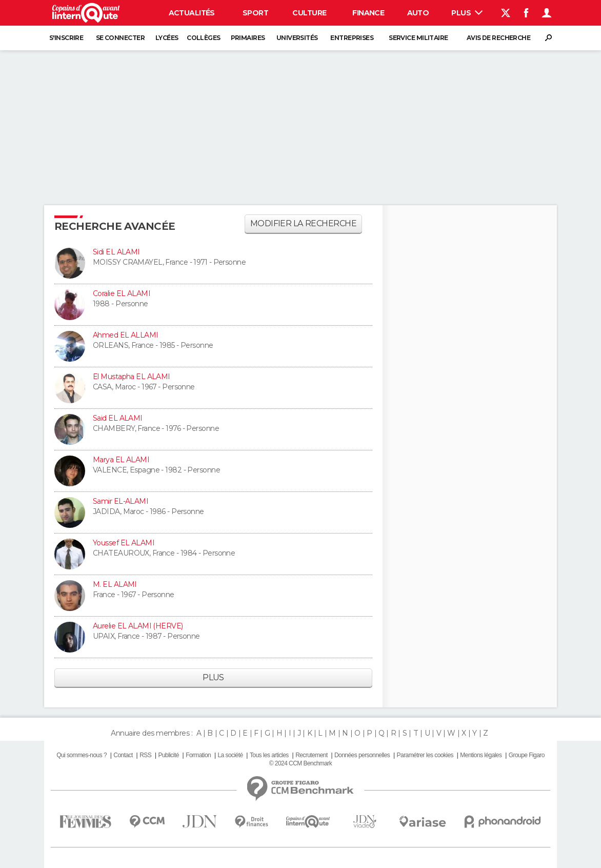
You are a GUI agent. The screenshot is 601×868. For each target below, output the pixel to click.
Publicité (168, 755)
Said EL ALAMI (118, 418)
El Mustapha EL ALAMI (132, 377)
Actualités (192, 13)
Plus (467, 13)
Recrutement (312, 755)
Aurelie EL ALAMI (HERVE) (138, 626)
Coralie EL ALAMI (122, 293)
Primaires (248, 38)
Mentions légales (481, 755)
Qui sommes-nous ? (82, 755)
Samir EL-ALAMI (121, 501)
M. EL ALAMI (115, 584)
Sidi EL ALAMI (116, 252)
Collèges (204, 38)
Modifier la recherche (303, 223)
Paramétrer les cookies (425, 755)
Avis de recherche (498, 38)
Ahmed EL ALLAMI (126, 335)
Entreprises (352, 38)
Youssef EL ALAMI (124, 543)
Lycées (167, 38)
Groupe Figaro (527, 755)
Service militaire (418, 38)
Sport (255, 13)
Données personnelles (362, 755)
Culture (309, 13)
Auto (418, 13)
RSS (145, 755)
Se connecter (120, 38)
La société (230, 755)
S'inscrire (66, 38)
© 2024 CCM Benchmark (300, 763)
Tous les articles (269, 755)
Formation (198, 755)
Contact (123, 755)
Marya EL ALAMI (121, 460)
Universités (297, 38)
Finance (368, 13)
